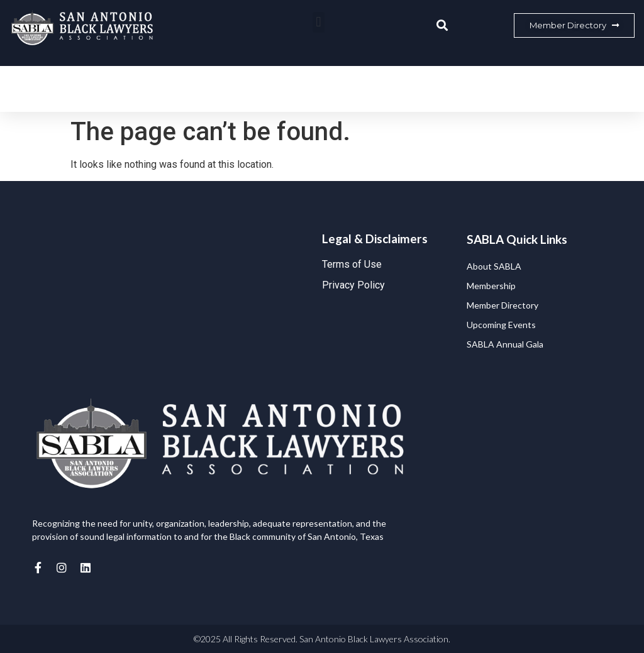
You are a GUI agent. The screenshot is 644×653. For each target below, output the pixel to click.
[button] (319, 22)
